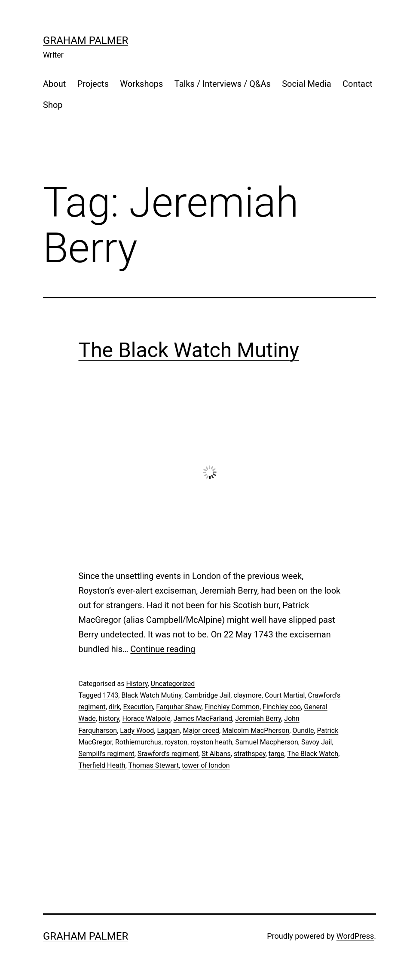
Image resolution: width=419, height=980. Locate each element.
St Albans (216, 754)
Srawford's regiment (168, 754)
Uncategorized (173, 684)
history (109, 718)
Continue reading (163, 649)
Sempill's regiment (107, 754)
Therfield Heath (102, 765)
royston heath (211, 742)
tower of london (206, 765)
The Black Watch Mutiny (189, 350)
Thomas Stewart (153, 765)
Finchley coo (282, 707)
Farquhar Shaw (179, 707)
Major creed (201, 730)
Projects (93, 84)
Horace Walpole (146, 718)
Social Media (306, 84)
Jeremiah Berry (258, 718)
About (54, 84)
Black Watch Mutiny (151, 695)
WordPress (355, 936)
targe (277, 754)
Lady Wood (137, 730)
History (137, 684)
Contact (358, 84)
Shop (53, 105)
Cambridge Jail (207, 695)
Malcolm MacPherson (256, 730)
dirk (114, 707)
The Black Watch (313, 754)
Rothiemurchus (138, 742)
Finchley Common (232, 707)
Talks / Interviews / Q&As (223, 84)
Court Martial (285, 695)
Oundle (303, 730)
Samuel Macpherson (266, 742)
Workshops (141, 84)
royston (176, 742)
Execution (138, 707)
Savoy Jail (317, 742)
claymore (247, 695)
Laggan (168, 730)
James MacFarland (203, 718)
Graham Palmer (86, 40)
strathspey (250, 754)
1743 (110, 695)
